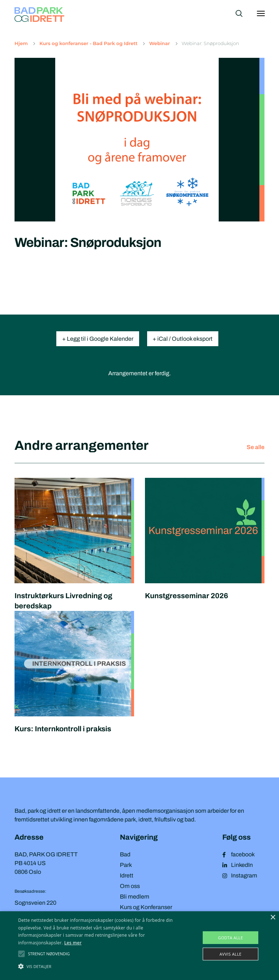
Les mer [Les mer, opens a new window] (73, 943)
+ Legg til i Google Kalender (98, 339)
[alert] (139, 946)
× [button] (273, 918)
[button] (49, 954)
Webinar (159, 43)
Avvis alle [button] (231, 954)
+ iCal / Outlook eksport (183, 339)
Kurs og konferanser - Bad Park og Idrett (88, 43)
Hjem (21, 43)
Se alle (256, 447)
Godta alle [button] (231, 938)
